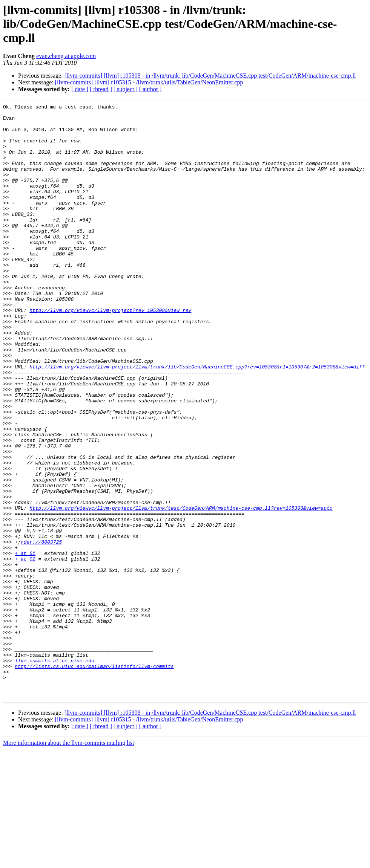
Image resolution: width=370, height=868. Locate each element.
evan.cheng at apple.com (66, 56)
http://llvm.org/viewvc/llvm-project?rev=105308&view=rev (110, 352)
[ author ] (150, 89)
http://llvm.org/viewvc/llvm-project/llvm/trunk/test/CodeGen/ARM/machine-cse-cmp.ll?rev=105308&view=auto (181, 589)
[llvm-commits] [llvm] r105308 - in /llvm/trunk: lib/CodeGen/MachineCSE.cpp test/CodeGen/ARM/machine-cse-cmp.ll (210, 76)
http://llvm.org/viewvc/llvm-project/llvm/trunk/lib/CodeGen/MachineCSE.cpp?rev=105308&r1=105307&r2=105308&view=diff (197, 420)
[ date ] (80, 89)
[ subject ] (126, 89)
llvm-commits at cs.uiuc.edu (55, 772)
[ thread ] (101, 89)
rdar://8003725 (41, 630)
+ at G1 (25, 643)
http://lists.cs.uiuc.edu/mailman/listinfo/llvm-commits (94, 779)
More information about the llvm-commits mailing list (69, 861)
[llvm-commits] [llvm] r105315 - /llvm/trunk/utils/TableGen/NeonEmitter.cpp (149, 82)
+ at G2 (25, 650)
